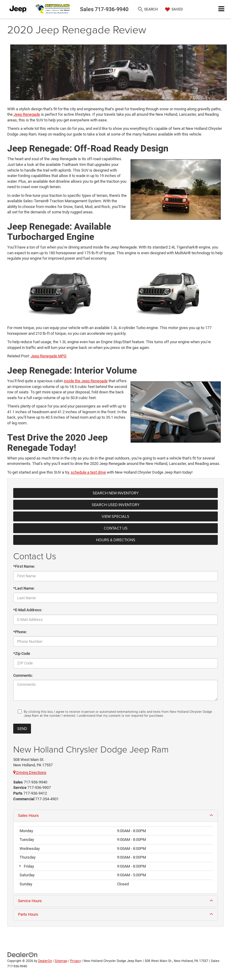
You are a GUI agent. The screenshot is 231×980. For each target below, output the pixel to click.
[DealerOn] (23, 954)
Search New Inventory (116, 493)
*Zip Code (22, 653)
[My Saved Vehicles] (173, 9)
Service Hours (115, 901)
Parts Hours (115, 914)
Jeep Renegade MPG (49, 356)
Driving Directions (30, 772)
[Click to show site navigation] (222, 9)
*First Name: (24, 566)
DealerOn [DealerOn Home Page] (45, 961)
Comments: (23, 675)
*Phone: (20, 632)
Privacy (75, 961)
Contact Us (116, 528)
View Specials (115, 516)
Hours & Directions (116, 540)
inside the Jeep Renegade (86, 381)
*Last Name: (24, 588)
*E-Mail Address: (28, 610)
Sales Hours (115, 815)
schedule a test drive (88, 472)
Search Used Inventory (116, 505)
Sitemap (61, 961)
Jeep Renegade (27, 114)
